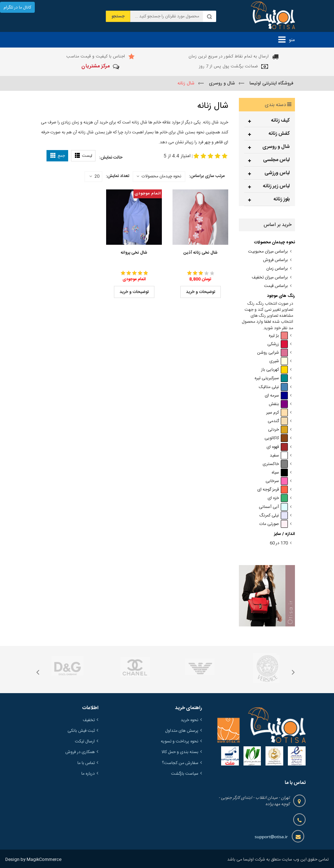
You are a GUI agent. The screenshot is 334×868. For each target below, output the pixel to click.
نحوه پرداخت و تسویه (180, 741)
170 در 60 (279, 543)
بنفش (278, 404)
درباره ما (88, 774)
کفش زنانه (279, 134)
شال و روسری (276, 147)
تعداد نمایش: (117, 176)
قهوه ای (277, 447)
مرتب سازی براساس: (207, 176)
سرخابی (277, 481)
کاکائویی (276, 438)
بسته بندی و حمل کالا (180, 752)
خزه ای (278, 498)
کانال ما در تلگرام (17, 7)
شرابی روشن (272, 353)
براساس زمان (277, 269)
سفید (279, 456)
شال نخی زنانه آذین (200, 253)
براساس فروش (275, 260)
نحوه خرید (190, 720)
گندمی (278, 421)
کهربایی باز (275, 370)
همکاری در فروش (80, 752)
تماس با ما (86, 763)
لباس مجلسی (276, 160)
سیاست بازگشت (185, 774)
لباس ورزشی (277, 173)
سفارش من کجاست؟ (180, 763)
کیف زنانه (280, 121)
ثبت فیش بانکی (81, 731)
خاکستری (275, 464)
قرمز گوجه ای (273, 490)
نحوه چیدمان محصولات (161, 176)
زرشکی (278, 344)
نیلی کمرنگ (274, 516)
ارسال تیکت (85, 741)
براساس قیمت (276, 286)
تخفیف (89, 720)
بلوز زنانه (282, 199)
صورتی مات (274, 524)
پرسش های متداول (182, 731)
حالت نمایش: (111, 157)
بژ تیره (278, 336)
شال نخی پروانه (134, 253)
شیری (279, 361)
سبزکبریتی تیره (271, 378)
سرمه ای (276, 396)
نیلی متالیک (273, 387)
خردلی (278, 430)
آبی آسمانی (273, 507)
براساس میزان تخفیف (270, 278)
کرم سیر (277, 413)
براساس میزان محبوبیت (268, 252)
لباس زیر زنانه (276, 186)
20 (94, 177)
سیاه (280, 473)
